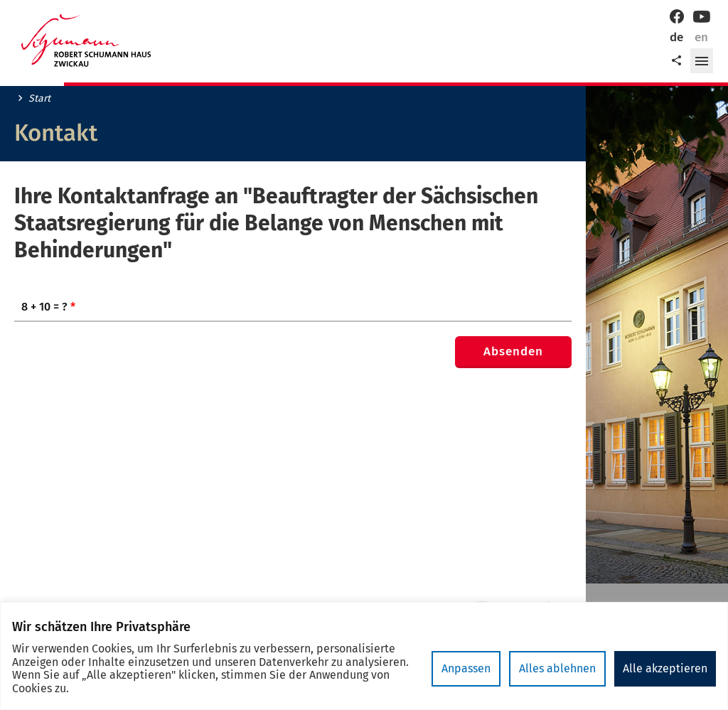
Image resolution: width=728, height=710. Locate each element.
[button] (702, 61)
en (701, 37)
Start (39, 99)
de (676, 37)
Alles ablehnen (557, 668)
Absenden (513, 351)
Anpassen (466, 668)
